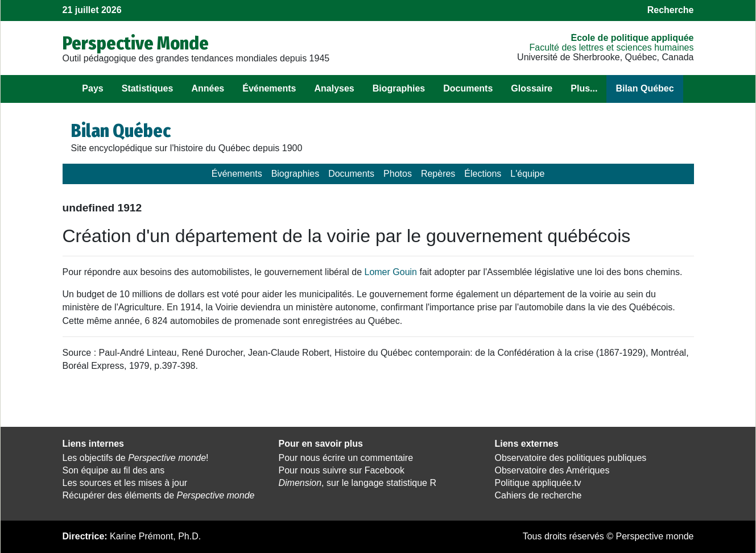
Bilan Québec (645, 88)
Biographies (399, 88)
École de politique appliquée (632, 38)
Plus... (584, 88)
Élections (483, 174)
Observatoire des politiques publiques (571, 458)
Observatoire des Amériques (552, 470)
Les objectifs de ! (136, 458)
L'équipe (527, 174)
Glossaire (532, 88)
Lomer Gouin (391, 272)
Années (208, 88)
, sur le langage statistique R (358, 483)
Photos (398, 174)
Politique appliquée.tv (538, 483)
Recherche (671, 10)
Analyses (334, 88)
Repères (438, 174)
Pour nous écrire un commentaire (346, 458)
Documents (468, 88)
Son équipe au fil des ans (114, 470)
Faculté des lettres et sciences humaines (611, 47)
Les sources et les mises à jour (125, 483)
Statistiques (148, 88)
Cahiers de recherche (538, 495)
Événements (269, 88)
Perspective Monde (136, 43)
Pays (92, 88)
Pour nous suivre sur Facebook (342, 470)
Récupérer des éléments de (159, 495)
